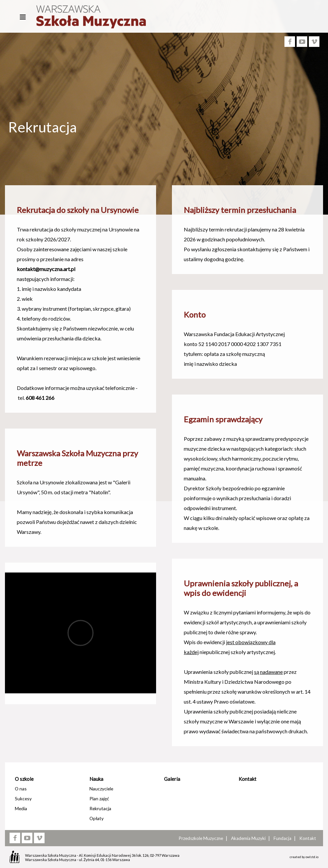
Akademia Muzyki (248, 838)
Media (21, 808)
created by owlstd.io (304, 857)
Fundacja (282, 838)
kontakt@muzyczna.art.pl (46, 269)
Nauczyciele (101, 789)
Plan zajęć (99, 799)
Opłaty (97, 818)
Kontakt (247, 779)
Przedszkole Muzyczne (201, 838)
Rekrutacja (100, 808)
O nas (21, 789)
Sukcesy (23, 799)
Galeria (172, 779)
